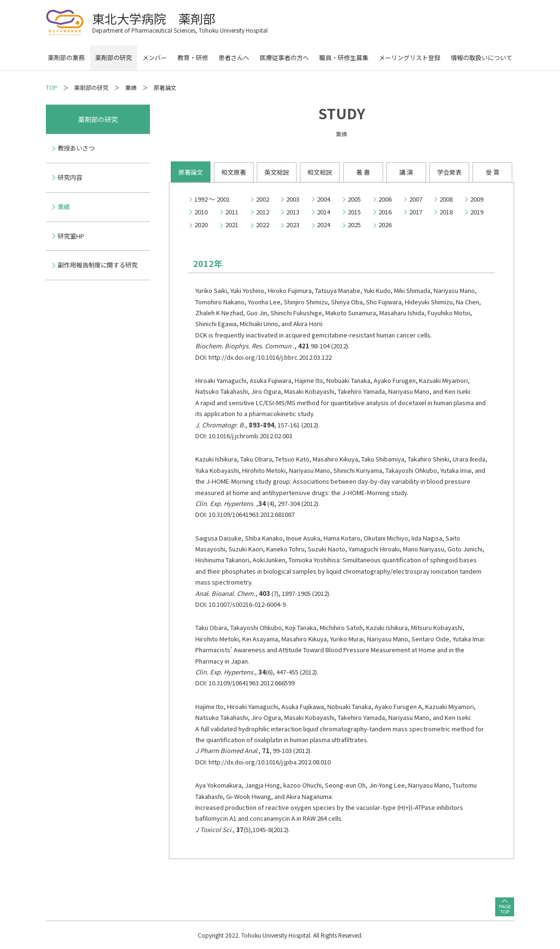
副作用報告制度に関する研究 (98, 265)
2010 (201, 212)
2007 (416, 199)
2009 (477, 199)
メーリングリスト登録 (410, 58)
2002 (262, 199)
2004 (324, 199)
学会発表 (449, 172)
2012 (262, 212)
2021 (232, 225)
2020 (201, 225)
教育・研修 (193, 58)
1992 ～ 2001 (212, 199)
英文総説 (277, 172)
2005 (354, 199)
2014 (324, 212)
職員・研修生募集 (344, 58)
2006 (385, 199)
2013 (293, 212)
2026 (385, 225)
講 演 (406, 172)
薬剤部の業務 (66, 58)
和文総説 (320, 172)
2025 (354, 225)
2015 (354, 212)
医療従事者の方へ (284, 58)
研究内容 (70, 177)
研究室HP (71, 236)
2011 (232, 212)
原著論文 (191, 172)
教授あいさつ (76, 148)
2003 (293, 199)
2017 (416, 212)
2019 (477, 212)
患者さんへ (234, 58)
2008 (446, 199)
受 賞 (493, 172)
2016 (385, 212)
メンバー (155, 58)
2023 (293, 225)
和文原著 (234, 172)
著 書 (363, 172)
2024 (324, 225)
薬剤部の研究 (114, 58)
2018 (446, 212)
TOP (52, 87)
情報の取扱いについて (481, 58)
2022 (262, 225)
